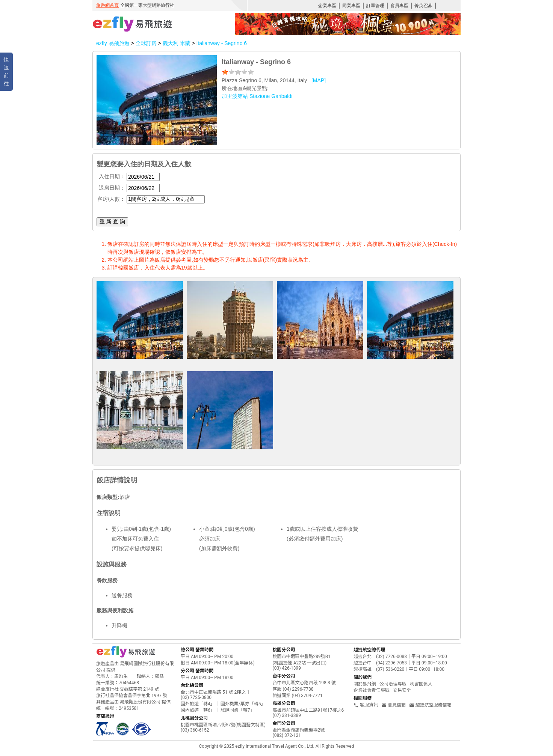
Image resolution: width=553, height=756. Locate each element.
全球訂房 (146, 43)
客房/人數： (111, 199)
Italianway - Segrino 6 (221, 43)
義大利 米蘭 (177, 43)
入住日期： (112, 176)
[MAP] (319, 80)
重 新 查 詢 (112, 221)
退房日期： (112, 188)
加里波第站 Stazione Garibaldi (257, 96)
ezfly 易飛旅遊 (113, 43)
